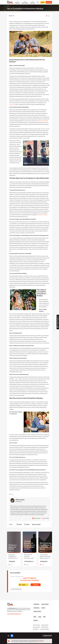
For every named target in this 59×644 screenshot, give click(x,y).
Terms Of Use (36, 625)
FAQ (44, 617)
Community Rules (44, 629)
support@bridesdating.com (14, 614)
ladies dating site (43, 121)
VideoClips (36, 608)
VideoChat (36, 604)
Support (36, 620)
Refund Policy (45, 627)
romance (12, 104)
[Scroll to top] (47, 636)
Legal (40, 617)
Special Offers (37, 611)
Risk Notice (36, 629)
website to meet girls (42, 215)
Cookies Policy (45, 625)
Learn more (41, 642)
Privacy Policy (37, 627)
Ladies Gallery (45, 604)
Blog (35, 617)
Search (43, 608)
